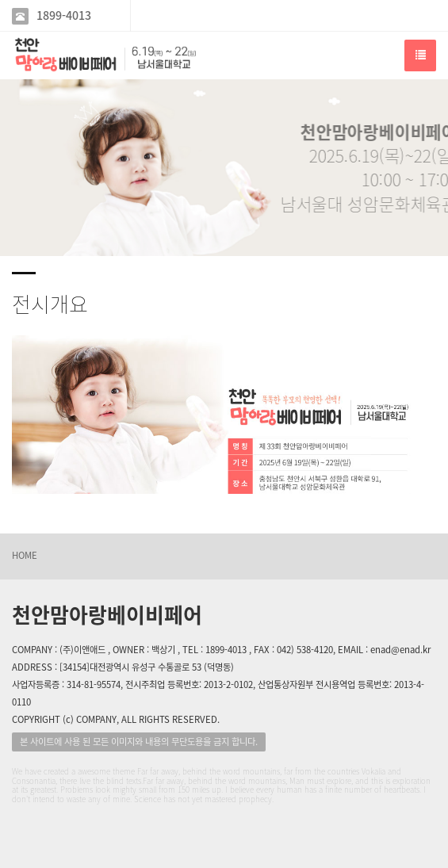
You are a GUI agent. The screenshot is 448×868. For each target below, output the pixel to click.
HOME (25, 555)
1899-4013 (64, 15)
